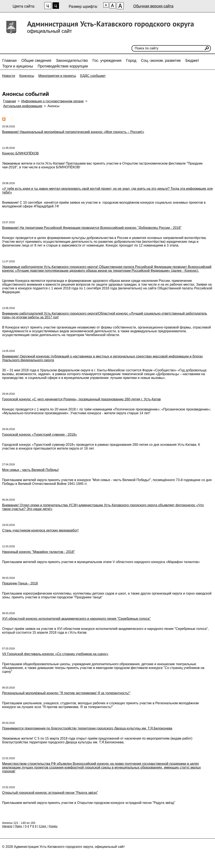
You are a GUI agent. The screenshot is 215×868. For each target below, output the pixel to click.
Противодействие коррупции (63, 66)
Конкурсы (27, 76)
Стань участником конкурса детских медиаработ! (40, 530)
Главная (10, 61)
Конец (53, 826)
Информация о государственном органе (52, 101)
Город (131, 61)
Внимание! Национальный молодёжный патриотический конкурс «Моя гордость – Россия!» (73, 132)
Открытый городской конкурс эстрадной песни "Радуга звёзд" (50, 793)
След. (43, 826)
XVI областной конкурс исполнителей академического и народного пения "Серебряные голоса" (76, 619)
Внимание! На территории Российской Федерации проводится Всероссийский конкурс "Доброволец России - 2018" (92, 228)
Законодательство (72, 61)
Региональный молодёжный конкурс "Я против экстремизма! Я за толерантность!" (66, 693)
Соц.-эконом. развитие (161, 61)
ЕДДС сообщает (93, 76)
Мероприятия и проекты (57, 76)
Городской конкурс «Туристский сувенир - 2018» (40, 435)
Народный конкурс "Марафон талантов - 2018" (39, 552)
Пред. (19, 826)
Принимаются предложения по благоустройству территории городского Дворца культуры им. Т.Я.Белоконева (87, 728)
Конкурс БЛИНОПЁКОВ (20, 153)
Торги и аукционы (18, 66)
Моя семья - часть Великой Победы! (30, 470)
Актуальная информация (23, 106)
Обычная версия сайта (153, 6)
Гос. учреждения (107, 61)
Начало (7, 826)
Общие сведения (36, 61)
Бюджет (192, 61)
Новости (9, 76)
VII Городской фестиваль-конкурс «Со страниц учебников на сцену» (55, 654)
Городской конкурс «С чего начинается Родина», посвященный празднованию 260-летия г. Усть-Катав (81, 399)
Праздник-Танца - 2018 (20, 583)
